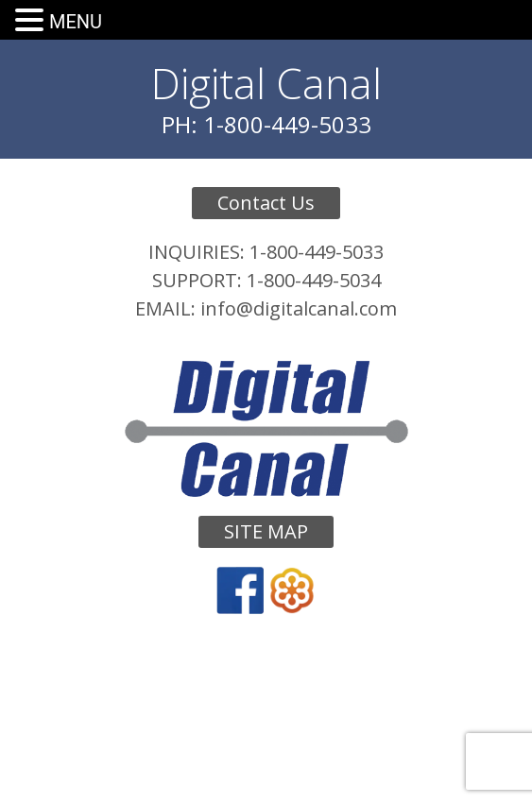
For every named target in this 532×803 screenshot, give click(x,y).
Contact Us (266, 203)
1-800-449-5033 (317, 252)
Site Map (266, 531)
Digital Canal (266, 83)
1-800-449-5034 (314, 280)
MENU (76, 22)
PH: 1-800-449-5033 (266, 124)
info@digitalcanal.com (299, 308)
